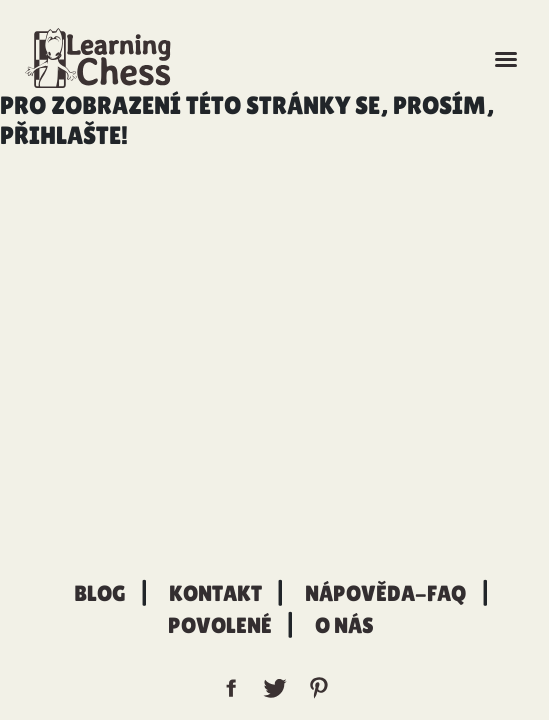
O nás (344, 625)
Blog (100, 593)
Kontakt (215, 593)
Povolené (220, 625)
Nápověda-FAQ (386, 593)
